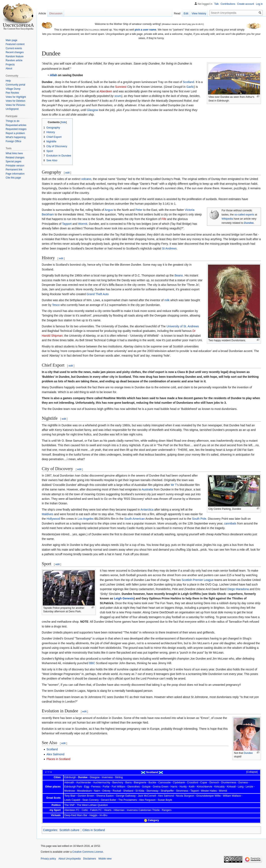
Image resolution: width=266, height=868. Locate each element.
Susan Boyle (165, 800)
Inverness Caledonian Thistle (143, 810)
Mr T (174, 485)
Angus (109, 210)
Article (42, 13)
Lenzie (249, 787)
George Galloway (126, 796)
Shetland (128, 791)
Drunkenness (229, 782)
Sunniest (121, 87)
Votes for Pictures (15, 105)
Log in (259, 4)
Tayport (67, 224)
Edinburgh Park (73, 787)
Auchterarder (84, 782)
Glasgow (92, 110)
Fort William (118, 787)
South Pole (199, 519)
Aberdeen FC (72, 810)
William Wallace (232, 796)
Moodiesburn (84, 791)
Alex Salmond (55, 754)
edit (67, 173)
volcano (86, 179)
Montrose (70, 791)
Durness (243, 782)
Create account (246, 4)
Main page (11, 40)
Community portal (15, 85)
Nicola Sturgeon (185, 796)
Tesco (56, 305)
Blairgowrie (140, 782)
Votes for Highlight (16, 97)
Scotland (188, 82)
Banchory (118, 782)
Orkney (106, 791)
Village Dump (13, 89)
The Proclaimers (128, 800)
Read (177, 13)
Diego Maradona (238, 589)
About (9, 68)
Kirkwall (231, 787)
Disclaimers (90, 859)
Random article (14, 60)
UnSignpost (12, 109)
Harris (174, 787)
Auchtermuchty (102, 782)
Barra (128, 782)
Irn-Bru (103, 815)
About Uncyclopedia (70, 859)
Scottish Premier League (198, 580)
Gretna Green (161, 787)
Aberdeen (106, 91)
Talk (216, 4)
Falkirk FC (96, 810)
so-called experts (244, 215)
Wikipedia (227, 219)
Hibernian (119, 810)
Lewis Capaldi (72, 800)
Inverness (107, 777)
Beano (179, 275)
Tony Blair (70, 796)
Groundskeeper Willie (208, 796)
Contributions (228, 4)
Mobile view (105, 859)
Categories (50, 830)
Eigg (87, 787)
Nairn (97, 791)
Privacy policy (48, 859)
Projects (10, 65)
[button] (250, 772)
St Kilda (140, 791)
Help (8, 81)
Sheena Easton (105, 796)
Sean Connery (91, 800)
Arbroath (69, 782)
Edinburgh (70, 777)
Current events (14, 48)
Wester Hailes (209, 791)
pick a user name (145, 30)
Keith (192, 787)
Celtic (85, 810)
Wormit (83, 224)
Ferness (96, 787)
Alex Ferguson (147, 800)
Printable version (15, 166)
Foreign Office (13, 141)
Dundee (249, 223)
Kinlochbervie (204, 787)
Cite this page (13, 178)
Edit (186, 13)
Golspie (146, 787)
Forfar (106, 787)
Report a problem (15, 133)
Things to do (12, 121)
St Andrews (169, 248)
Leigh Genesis (124, 598)
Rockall (117, 791)
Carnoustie (165, 782)
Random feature (15, 56)
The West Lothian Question (92, 805)
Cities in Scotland (94, 830)
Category (153, 820)
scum (118, 96)
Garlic (190, 87)
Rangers (167, 810)
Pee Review (12, 93)
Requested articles (16, 125)
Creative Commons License (88, 852)
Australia (147, 489)
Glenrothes (133, 787)
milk (167, 300)
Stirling (119, 777)
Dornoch (214, 782)
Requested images (16, 129)
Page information (15, 174)
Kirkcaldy (219, 787)
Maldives (47, 514)
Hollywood (53, 519)
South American (135, 519)
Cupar (204, 782)
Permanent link (14, 170)
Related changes (15, 158)
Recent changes (15, 52)
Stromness (182, 791)
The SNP (69, 805)
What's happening (16, 137)
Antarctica (147, 510)
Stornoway (152, 791)
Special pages (13, 161)
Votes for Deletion (15, 101)
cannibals (230, 523)
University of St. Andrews (183, 326)
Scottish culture (69, 830)
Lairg (241, 787)
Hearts (108, 810)
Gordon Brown (86, 796)
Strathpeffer (167, 791)
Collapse (252, 772)
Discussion (56, 13)
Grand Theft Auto (98, 294)
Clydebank (179, 782)
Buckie (152, 782)
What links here (14, 153)
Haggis (93, 815)
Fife (164, 219)
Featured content (15, 44)
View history (199, 13)
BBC (92, 663)
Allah (54, 75)
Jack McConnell (147, 796)
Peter (139, 210)
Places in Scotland (58, 759)
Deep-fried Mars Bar (76, 815)
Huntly (183, 787)
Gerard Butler (108, 800)
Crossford (193, 782)
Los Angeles (86, 519)
